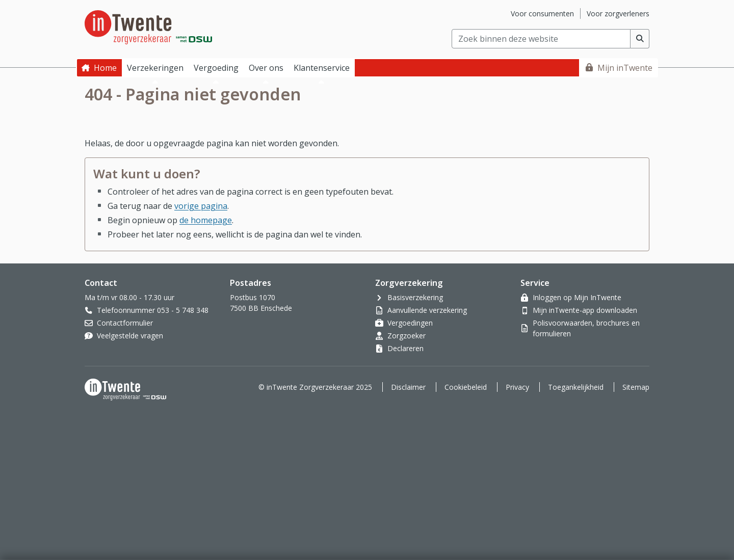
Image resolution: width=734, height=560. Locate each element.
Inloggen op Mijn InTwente (577, 297)
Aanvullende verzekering (427, 310)
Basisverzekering (415, 297)
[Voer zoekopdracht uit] (640, 39)
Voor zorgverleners (618, 14)
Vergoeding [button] (216, 68)
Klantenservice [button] (322, 68)
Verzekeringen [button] (155, 68)
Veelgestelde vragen (130, 336)
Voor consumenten (542, 14)
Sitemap (636, 387)
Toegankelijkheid (576, 387)
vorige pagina (201, 206)
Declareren (405, 348)
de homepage (206, 220)
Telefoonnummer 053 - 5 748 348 (153, 310)
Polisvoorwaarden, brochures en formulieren (586, 328)
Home (105, 68)
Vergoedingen (410, 323)
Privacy (517, 387)
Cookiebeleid (466, 387)
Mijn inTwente (625, 68)
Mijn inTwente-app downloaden (585, 310)
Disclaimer (408, 387)
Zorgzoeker (407, 336)
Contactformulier (125, 323)
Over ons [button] (266, 68)
